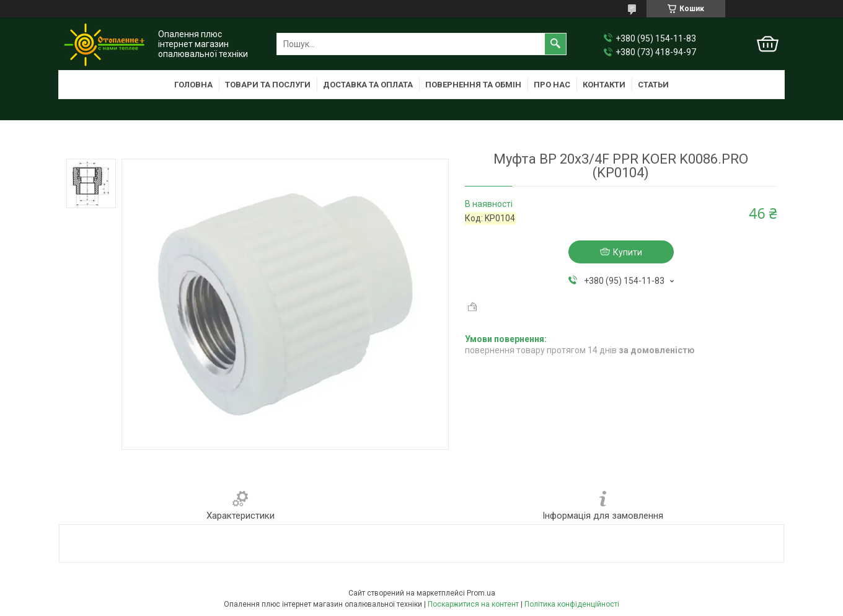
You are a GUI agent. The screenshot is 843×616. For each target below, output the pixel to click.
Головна (193, 85)
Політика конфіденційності (572, 604)
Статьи (653, 85)
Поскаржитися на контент (473, 604)
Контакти (604, 85)
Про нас (552, 85)
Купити (628, 252)
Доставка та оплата (368, 85)
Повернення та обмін (473, 85)
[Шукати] (555, 44)
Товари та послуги (268, 85)
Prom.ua (481, 593)
